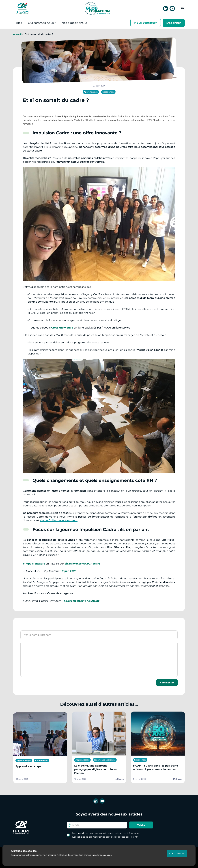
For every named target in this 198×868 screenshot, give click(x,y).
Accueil (17, 34)
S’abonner (174, 23)
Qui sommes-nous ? (42, 23)
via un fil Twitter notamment (59, 520)
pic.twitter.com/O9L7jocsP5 (82, 564)
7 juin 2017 (69, 571)
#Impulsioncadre (34, 564)
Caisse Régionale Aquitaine (82, 601)
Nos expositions (73, 23)
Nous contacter (146, 23)
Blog (19, 23)
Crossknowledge (62, 328)
